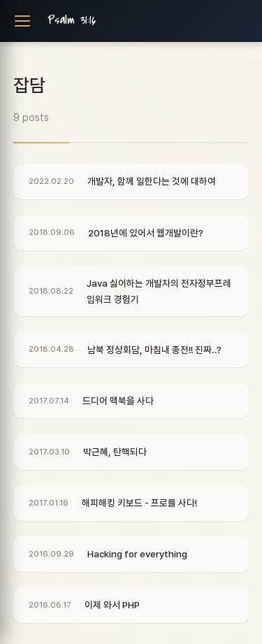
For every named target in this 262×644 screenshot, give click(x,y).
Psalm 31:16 (72, 20)
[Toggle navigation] (22, 21)
